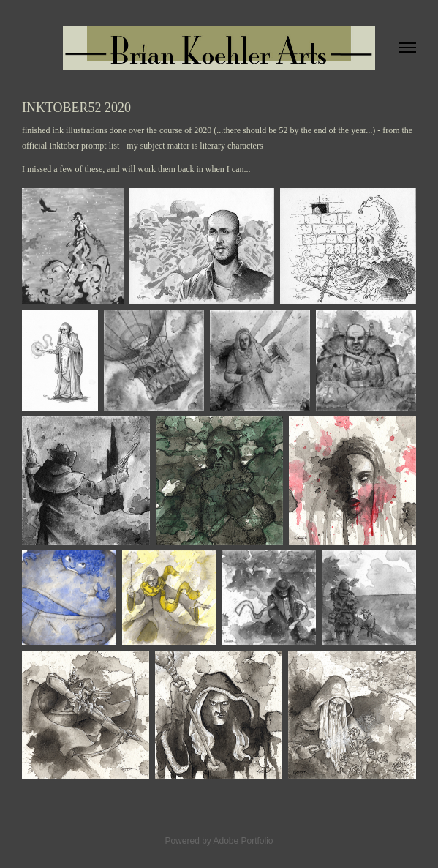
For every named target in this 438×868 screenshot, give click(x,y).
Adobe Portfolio (243, 841)
